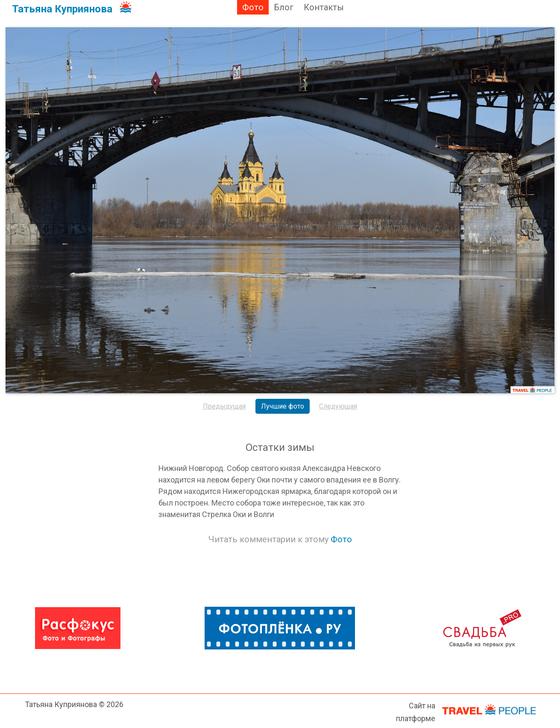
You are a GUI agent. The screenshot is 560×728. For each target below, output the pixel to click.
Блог (284, 7)
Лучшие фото (283, 406)
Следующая (338, 406)
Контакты (324, 7)
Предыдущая (224, 406)
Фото (253, 7)
